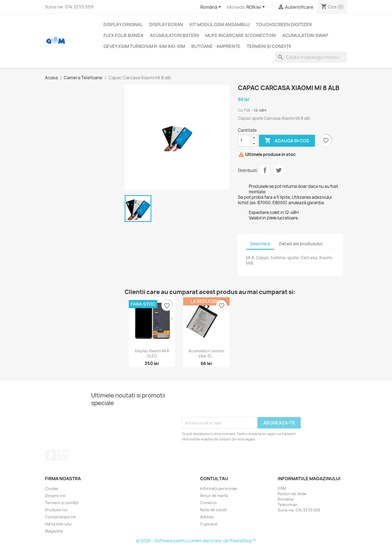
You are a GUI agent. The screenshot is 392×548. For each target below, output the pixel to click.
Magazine (54, 531)
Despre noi (55, 496)
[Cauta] (311, 57)
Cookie (51, 489)
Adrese (207, 517)
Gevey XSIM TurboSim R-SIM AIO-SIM (144, 46)
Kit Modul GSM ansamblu (220, 25)
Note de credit (214, 510)
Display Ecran (166, 25)
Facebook (51, 455)
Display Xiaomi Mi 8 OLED (152, 353)
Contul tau (214, 479)
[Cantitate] (244, 141)
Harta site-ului (58, 524)
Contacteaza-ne (60, 517)
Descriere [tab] (260, 244)
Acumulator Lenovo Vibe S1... (206, 353)
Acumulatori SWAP (305, 35)
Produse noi (56, 510)
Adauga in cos (287, 141)
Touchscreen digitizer (284, 25)
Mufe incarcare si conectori (241, 35)
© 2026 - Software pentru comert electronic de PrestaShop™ (196, 541)
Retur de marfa (214, 496)
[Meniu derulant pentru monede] (257, 7)
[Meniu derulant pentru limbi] (212, 7)
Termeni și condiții (269, 46)
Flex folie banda (123, 35)
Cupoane (209, 524)
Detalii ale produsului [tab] (301, 244)
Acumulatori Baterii (174, 35)
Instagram (63, 455)
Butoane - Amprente (216, 46)
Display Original (123, 25)
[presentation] (223, 404)
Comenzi (208, 503)
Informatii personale (219, 489)
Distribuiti (265, 170)
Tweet (279, 170)
